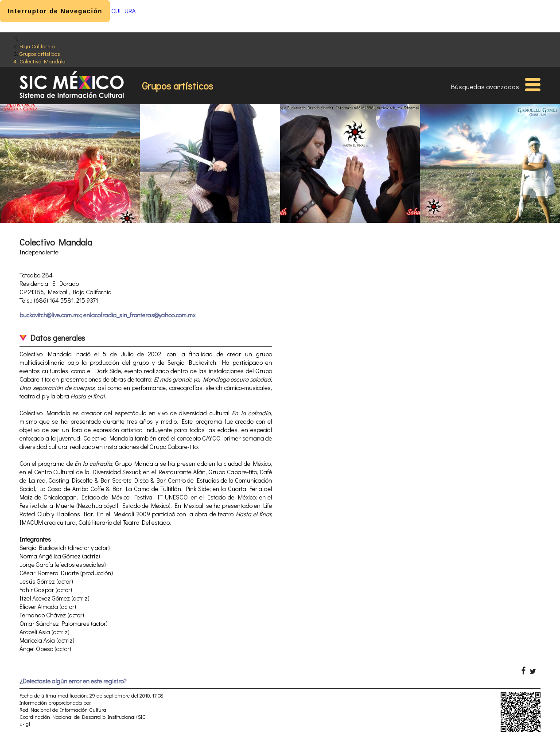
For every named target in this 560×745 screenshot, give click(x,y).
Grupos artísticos (40, 53)
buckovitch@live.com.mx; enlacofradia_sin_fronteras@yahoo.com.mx (107, 315)
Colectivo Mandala (43, 61)
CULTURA (123, 11)
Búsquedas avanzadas (485, 86)
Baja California (37, 46)
